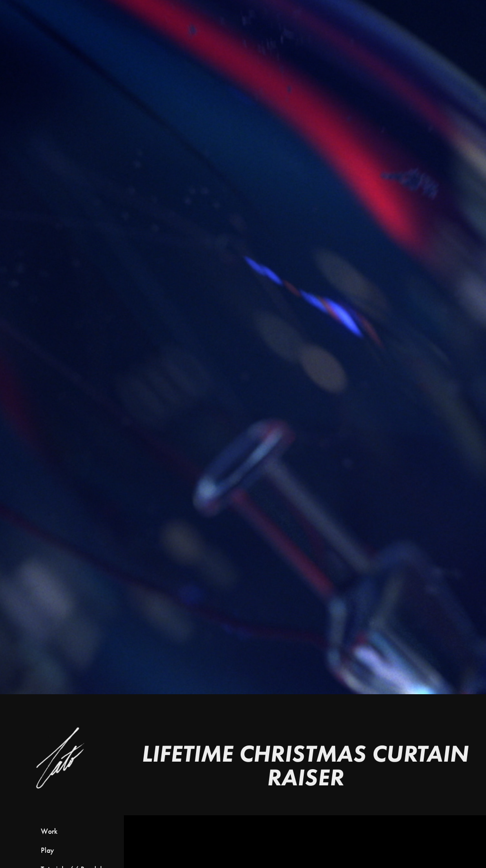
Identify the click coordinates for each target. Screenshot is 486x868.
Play (47, 850)
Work (49, 831)
